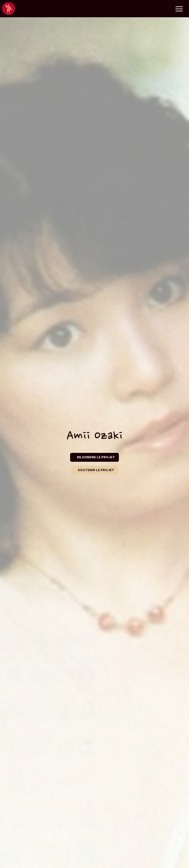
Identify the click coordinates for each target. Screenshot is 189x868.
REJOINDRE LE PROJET (96, 457)
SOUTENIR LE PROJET (96, 470)
